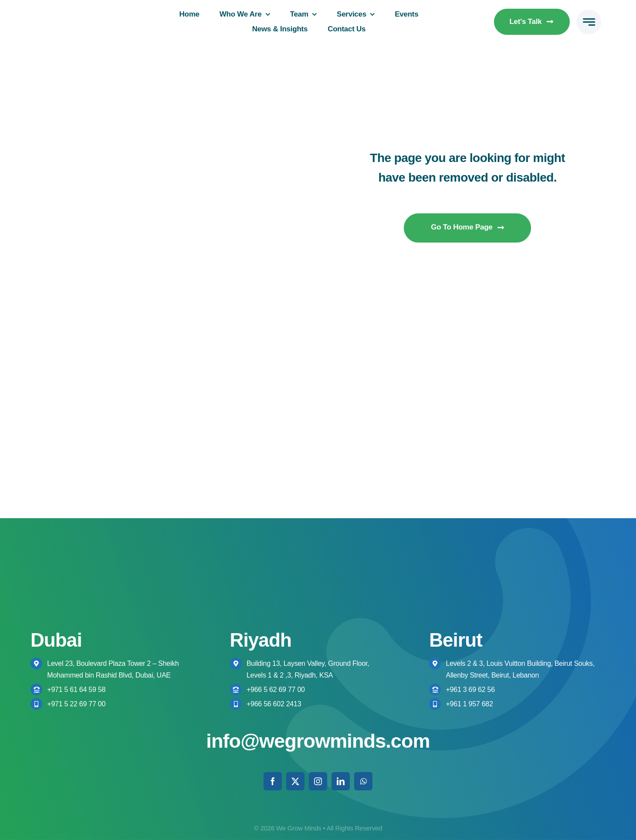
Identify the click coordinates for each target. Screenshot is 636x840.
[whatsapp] (363, 781)
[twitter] (295, 781)
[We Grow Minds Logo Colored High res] (79, 15)
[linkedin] (341, 781)
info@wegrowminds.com (318, 741)
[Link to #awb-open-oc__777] (589, 22)
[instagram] (318, 781)
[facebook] (273, 781)
